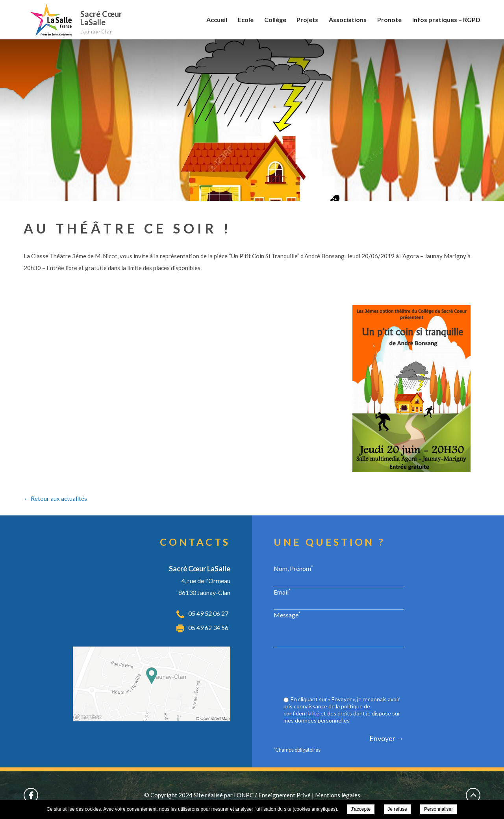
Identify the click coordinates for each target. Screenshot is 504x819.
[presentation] (344, 673)
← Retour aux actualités (55, 498)
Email (282, 592)
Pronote (389, 19)
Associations (348, 19)
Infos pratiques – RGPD (446, 19)
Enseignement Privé (284, 795)
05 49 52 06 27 (208, 613)
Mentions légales (338, 795)
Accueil (217, 19)
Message (287, 615)
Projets (307, 19)
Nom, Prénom (293, 568)
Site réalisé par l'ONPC (224, 795)
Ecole (246, 19)
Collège (275, 19)
